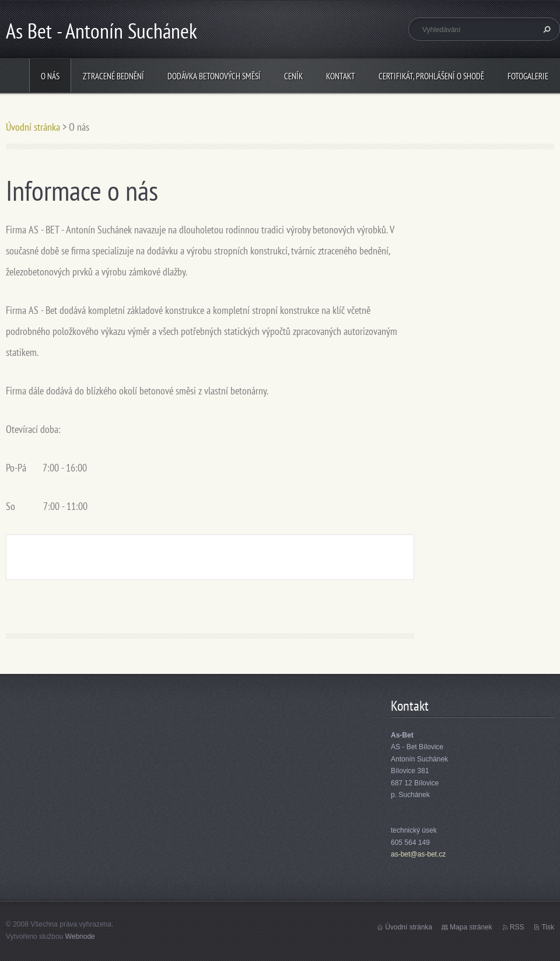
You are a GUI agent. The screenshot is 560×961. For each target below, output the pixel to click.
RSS (517, 927)
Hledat (545, 29)
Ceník (293, 76)
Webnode (80, 936)
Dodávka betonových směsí (214, 76)
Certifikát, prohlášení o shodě (431, 76)
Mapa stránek (471, 927)
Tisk (548, 927)
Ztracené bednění (113, 76)
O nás (50, 76)
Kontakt (341, 76)
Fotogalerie (528, 76)
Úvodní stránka (33, 127)
